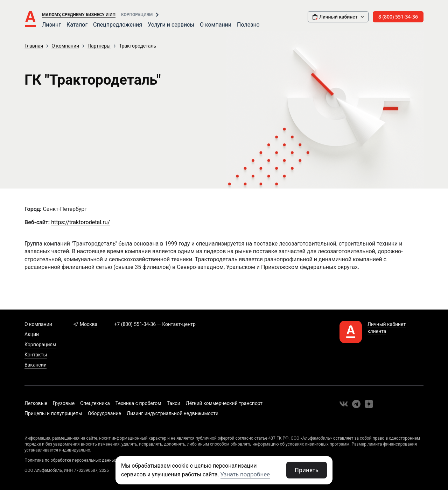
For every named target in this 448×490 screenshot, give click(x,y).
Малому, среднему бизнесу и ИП (79, 15)
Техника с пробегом (138, 403)
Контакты (36, 355)
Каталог (77, 25)
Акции (32, 334)
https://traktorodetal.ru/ (80, 222)
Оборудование (104, 413)
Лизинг (51, 25)
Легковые (36, 403)
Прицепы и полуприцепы (53, 413)
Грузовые (64, 403)
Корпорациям (137, 15)
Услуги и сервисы (171, 25)
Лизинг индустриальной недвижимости (173, 413)
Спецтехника (95, 403)
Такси (174, 403)
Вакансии (36, 365)
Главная (34, 46)
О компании (216, 25)
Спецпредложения (118, 25)
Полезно (248, 25)
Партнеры (99, 46)
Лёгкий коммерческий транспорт (224, 403)
